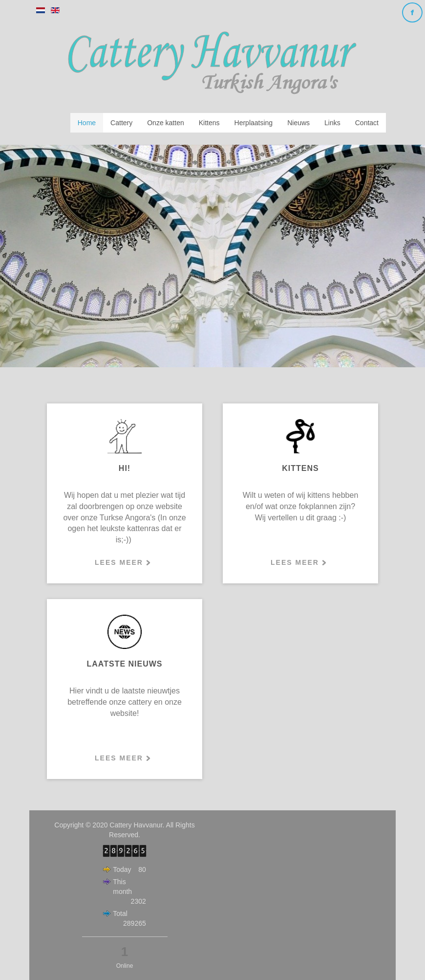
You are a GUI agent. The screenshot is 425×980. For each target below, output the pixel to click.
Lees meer (119, 562)
